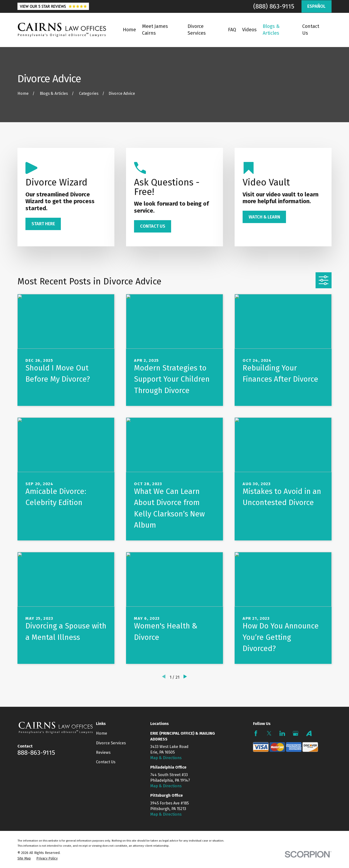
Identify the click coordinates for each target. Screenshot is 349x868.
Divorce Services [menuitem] (197, 30)
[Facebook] (256, 733)
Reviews (103, 752)
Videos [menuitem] (249, 30)
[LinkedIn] (282, 733)
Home (102, 733)
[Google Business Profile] (296, 733)
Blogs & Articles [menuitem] (271, 30)
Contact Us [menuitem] (311, 30)
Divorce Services (111, 743)
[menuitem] (24, 858)
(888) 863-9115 (274, 6)
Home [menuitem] (129, 30)
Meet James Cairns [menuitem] (155, 30)
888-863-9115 (36, 753)
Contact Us (106, 762)
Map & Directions (166, 758)
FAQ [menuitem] (232, 30)
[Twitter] (269, 733)
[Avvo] (309, 733)
